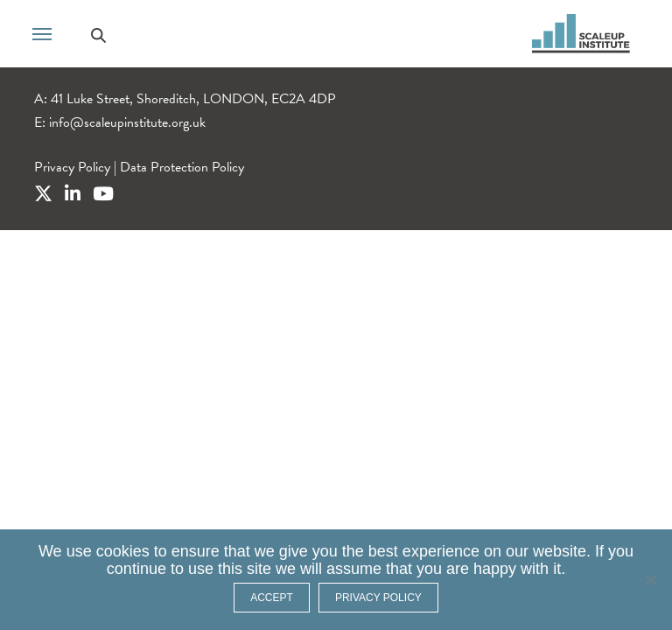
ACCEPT (272, 598)
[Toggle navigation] (42, 32)
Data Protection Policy (182, 167)
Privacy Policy (72, 167)
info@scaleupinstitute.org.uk (127, 122)
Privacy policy (378, 598)
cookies (123, 551)
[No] (650, 580)
